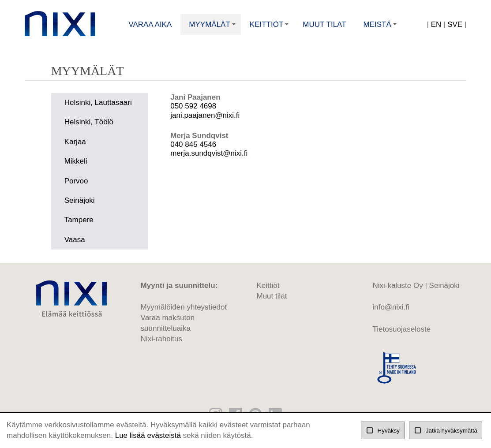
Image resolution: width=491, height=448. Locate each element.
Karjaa (75, 142)
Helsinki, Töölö (89, 122)
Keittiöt (270, 28)
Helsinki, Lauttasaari (98, 103)
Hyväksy (383, 430)
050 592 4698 (193, 106)
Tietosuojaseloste (401, 329)
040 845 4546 (193, 144)
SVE (455, 24)
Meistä (381, 28)
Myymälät (213, 28)
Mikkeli (76, 161)
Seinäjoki (80, 200)
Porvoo (76, 181)
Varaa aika (150, 24)
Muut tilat (324, 24)
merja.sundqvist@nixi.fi (209, 153)
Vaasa (75, 240)
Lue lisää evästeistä (148, 435)
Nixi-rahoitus (161, 339)
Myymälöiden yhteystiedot (184, 307)
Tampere (79, 220)
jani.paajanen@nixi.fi (205, 115)
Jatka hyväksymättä (446, 430)
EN (436, 24)
